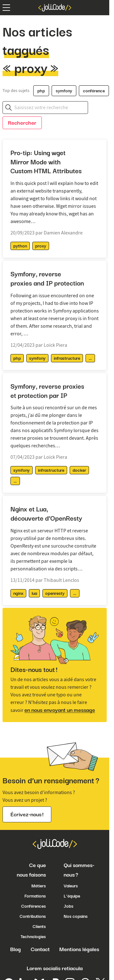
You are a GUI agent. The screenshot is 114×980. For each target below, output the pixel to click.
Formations (35, 896)
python (20, 246)
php (41, 91)
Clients (39, 926)
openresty (55, 593)
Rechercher (22, 123)
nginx (18, 593)
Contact (40, 949)
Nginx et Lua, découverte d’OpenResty (46, 514)
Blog (16, 949)
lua (34, 593)
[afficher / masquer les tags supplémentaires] (90, 358)
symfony (64, 91)
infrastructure (67, 358)
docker (79, 470)
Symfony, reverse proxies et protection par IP (47, 391)
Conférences (34, 906)
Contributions (33, 916)
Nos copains (76, 916)
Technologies (33, 937)
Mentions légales (79, 949)
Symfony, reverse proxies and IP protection (47, 279)
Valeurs (71, 886)
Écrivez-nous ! (27, 814)
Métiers (39, 886)
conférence (94, 91)
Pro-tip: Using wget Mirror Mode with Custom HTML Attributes (46, 162)
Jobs (69, 906)
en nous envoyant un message (60, 710)
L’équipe (72, 896)
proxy (41, 246)
